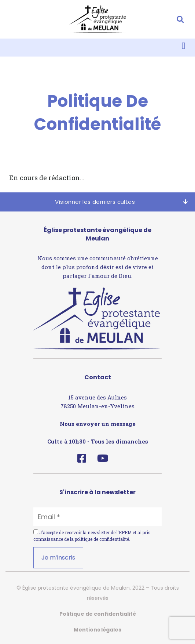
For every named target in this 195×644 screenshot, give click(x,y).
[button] (180, 19)
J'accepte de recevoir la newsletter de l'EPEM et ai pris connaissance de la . (92, 536)
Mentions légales (97, 630)
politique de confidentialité (102, 539)
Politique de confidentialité (98, 614)
